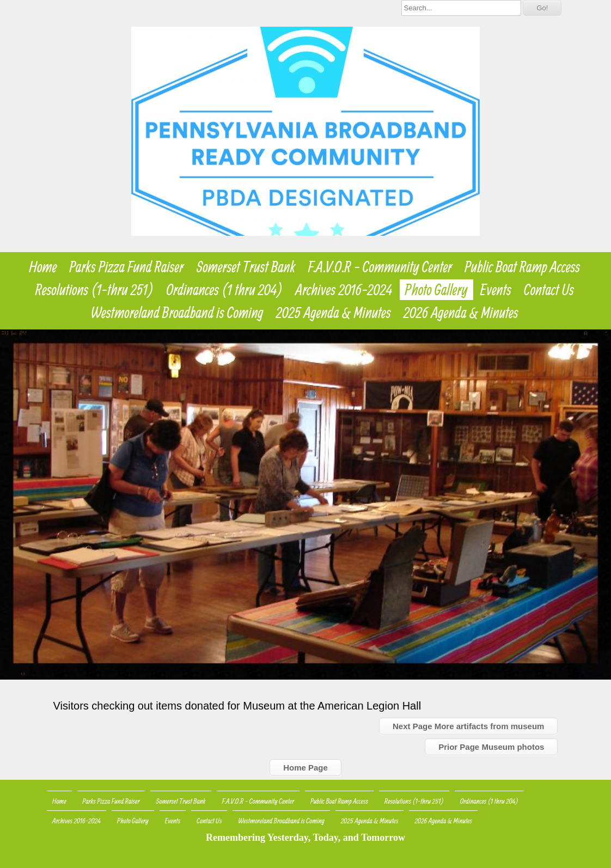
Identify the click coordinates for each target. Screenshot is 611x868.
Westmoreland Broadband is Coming (177, 313)
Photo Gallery (436, 290)
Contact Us (549, 290)
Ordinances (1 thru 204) (225, 290)
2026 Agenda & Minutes (461, 313)
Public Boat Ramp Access (522, 267)
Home (43, 267)
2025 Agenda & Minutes (334, 313)
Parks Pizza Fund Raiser (127, 267)
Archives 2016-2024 (344, 290)
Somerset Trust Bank (246, 267)
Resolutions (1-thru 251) (95, 290)
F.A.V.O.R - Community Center (380, 267)
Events (496, 290)
